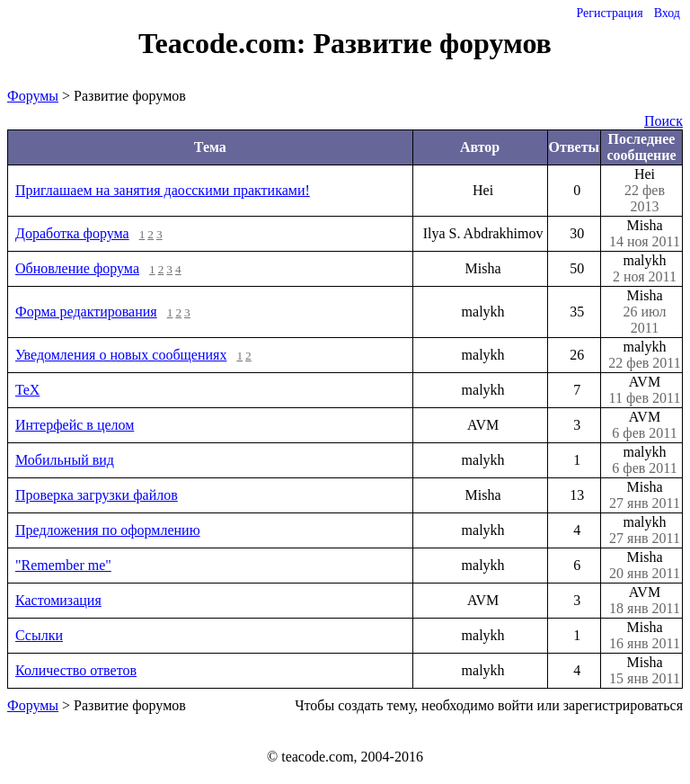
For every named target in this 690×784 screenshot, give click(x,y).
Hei (645, 191)
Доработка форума (72, 233)
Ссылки (39, 635)
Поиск (663, 121)
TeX (27, 390)
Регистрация (609, 13)
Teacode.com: (226, 43)
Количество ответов (76, 670)
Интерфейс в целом (75, 425)
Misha (645, 234)
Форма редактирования (86, 312)
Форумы (33, 96)
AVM (645, 390)
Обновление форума (77, 268)
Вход (667, 13)
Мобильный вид (65, 460)
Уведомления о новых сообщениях (121, 355)
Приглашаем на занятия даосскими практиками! (163, 190)
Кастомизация (58, 600)
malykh (645, 269)
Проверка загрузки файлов (97, 495)
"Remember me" (63, 565)
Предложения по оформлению (108, 530)
